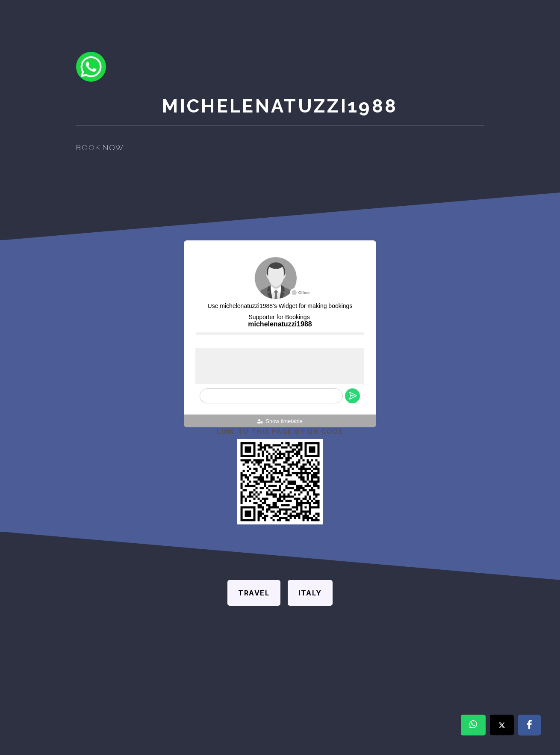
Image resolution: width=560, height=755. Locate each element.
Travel (254, 593)
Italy (310, 593)
